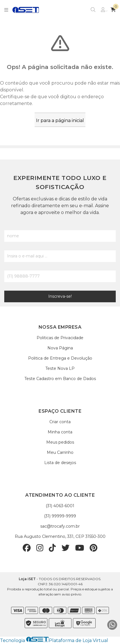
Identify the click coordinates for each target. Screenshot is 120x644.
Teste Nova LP (60, 368)
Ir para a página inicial (60, 120)
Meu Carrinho (60, 452)
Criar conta (60, 422)
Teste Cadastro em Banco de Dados (60, 379)
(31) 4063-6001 (60, 506)
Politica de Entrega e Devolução (60, 358)
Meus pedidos (60, 442)
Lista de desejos (60, 463)
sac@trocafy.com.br (60, 526)
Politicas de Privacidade (60, 338)
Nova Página (60, 348)
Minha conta (60, 432)
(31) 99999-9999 (60, 516)
